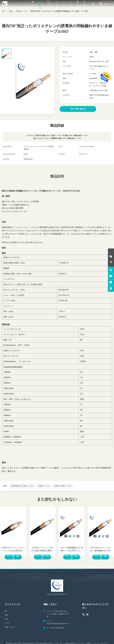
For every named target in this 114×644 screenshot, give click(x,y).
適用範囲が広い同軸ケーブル (22, 486)
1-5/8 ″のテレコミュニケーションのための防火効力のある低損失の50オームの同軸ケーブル (13, 549)
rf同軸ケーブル (22, 11)
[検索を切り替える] (94, 4)
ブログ (7, 623)
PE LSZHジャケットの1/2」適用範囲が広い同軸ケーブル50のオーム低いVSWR (101, 549)
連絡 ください (10, 627)
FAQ (6, 619)
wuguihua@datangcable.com (58, 623)
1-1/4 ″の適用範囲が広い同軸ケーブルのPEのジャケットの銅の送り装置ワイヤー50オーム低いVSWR (72, 549)
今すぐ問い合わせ (13, 557)
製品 (11, 11)
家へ (4, 11)
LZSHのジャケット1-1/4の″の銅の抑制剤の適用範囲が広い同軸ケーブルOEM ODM (42, 549)
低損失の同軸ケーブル (63, 486)
